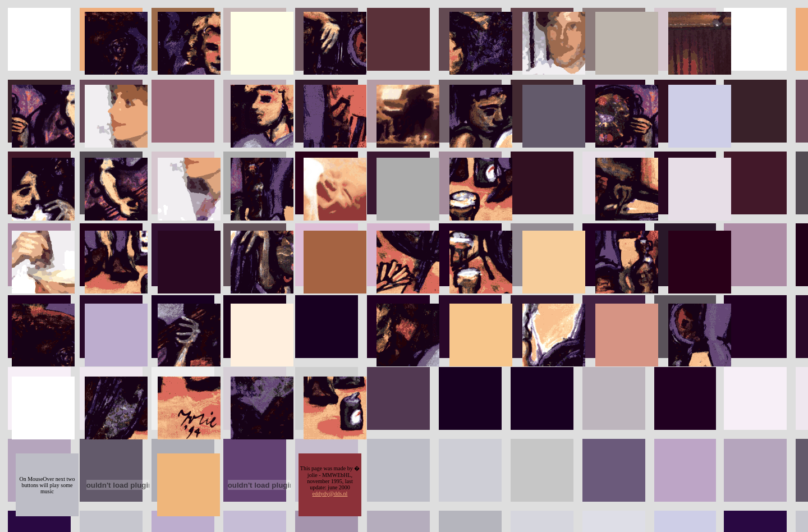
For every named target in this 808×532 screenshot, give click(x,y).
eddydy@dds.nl (330, 494)
